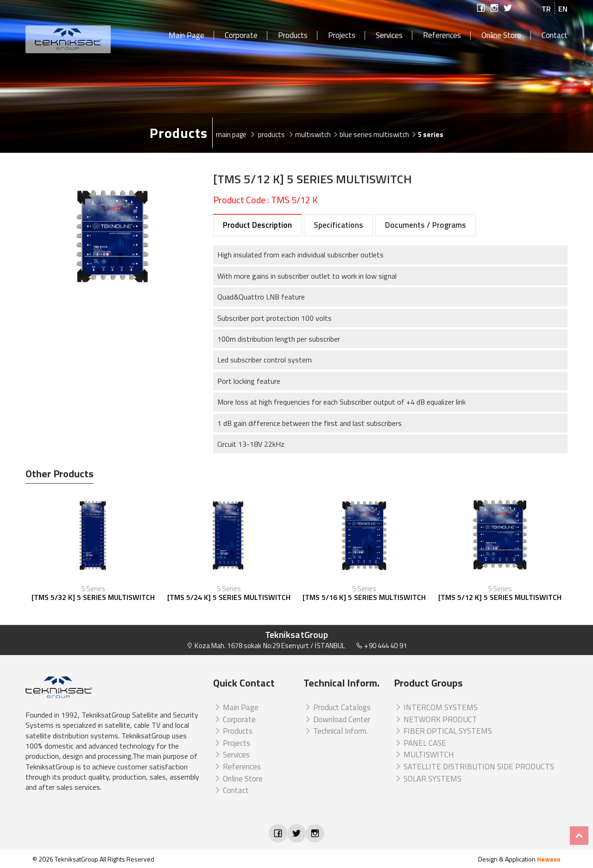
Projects (342, 36)
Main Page (186, 36)
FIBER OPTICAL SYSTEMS (443, 731)
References (442, 36)
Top (579, 836)
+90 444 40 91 (381, 646)
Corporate (241, 36)
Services (389, 36)
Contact (555, 36)
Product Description (257, 225)
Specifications (338, 225)
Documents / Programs (426, 225)
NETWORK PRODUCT (435, 719)
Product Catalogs (337, 707)
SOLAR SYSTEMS (428, 779)
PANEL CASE (420, 743)
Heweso (549, 859)
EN (563, 9)
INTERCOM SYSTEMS (436, 707)
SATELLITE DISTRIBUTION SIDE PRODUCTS (474, 767)
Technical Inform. (336, 731)
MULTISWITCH (424, 755)
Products (293, 36)
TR (546, 9)
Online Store (501, 36)
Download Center (337, 719)
